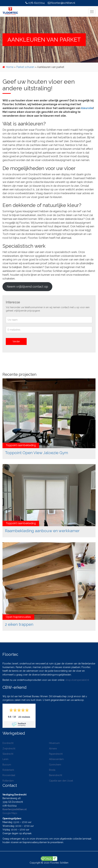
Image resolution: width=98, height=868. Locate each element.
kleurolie (87, 108)
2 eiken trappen (19, 624)
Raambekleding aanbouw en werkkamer (42, 531)
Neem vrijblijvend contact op (27, 287)
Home (10, 67)
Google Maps (10, 813)
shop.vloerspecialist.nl (77, 680)
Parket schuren (25, 67)
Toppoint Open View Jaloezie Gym (37, 453)
